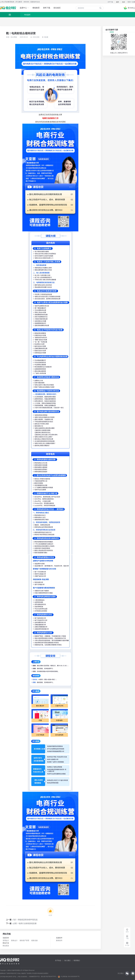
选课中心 (24, 8)
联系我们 (77, 960)
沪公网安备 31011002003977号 (69, 977)
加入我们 (67, 960)
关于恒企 (58, 960)
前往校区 (57, 8)
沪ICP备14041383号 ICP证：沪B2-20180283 (13, 977)
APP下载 (110, 2)
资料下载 (47, 8)
